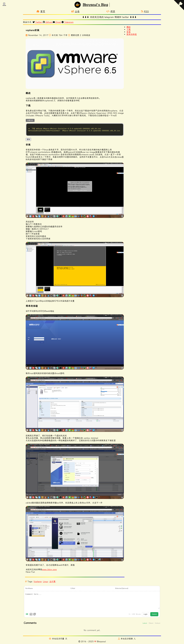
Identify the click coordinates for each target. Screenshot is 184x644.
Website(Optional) (122, 590)
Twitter (38, 22)
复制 (28, 141)
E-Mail (73, 590)
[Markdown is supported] (27, 615)
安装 (129, 32)
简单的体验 (132, 34)
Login (145, 615)
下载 (129, 29)
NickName (29, 590)
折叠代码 (30, 120)
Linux (45, 583)
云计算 (52, 583)
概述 (129, 27)
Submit (154, 615)
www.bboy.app (49, 571)
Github (48, 22)
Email (57, 22)
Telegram (68, 22)
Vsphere (38, 583)
